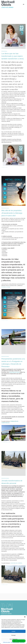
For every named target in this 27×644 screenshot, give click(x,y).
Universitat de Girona (15, 372)
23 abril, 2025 (4, 167)
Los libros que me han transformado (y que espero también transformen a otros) (13, 56)
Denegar (14, 635)
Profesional (5, 208)
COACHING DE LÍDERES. (16, 563)
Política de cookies (7, 642)
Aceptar (14, 631)
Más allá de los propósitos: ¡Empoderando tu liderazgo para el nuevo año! (12, 213)
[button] (25, 617)
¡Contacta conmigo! (6, 287)
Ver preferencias (13, 639)
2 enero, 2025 (5, 320)
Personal (4, 51)
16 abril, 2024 (4, 585)
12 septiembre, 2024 (6, 442)
